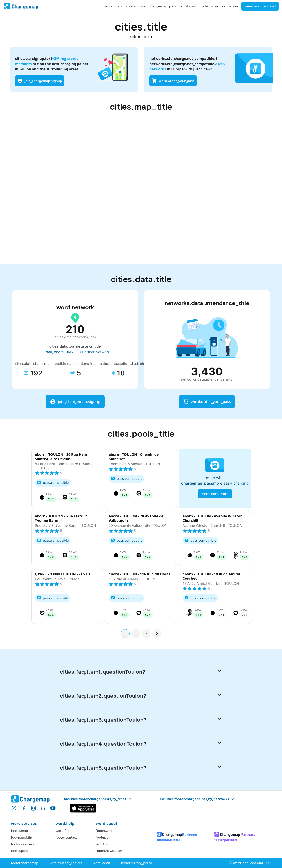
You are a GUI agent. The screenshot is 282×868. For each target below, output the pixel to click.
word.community (194, 6)
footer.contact (66, 837)
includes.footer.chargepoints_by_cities (98, 799)
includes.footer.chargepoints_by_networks (197, 799)
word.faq (62, 831)
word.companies (225, 6)
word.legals (102, 863)
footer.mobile (21, 837)
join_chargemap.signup (40, 81)
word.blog (104, 844)
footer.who (104, 831)
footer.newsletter (109, 851)
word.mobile (135, 6)
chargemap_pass (163, 6)
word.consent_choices (65, 863)
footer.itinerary (22, 844)
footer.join (104, 837)
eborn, (59, 352)
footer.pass (19, 851)
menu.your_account (260, 6)
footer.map (19, 831)
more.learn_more (215, 494)
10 (146, 634)
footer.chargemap (25, 863)
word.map (113, 6)
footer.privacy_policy (136, 863)
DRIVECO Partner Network (88, 352)
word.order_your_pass (173, 81)
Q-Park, (47, 352)
